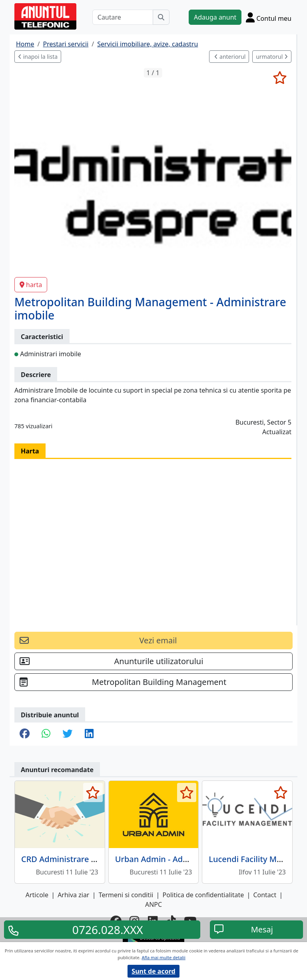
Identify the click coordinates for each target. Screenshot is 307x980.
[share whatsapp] (46, 734)
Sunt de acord (153, 971)
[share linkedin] (89, 734)
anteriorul (230, 57)
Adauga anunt (215, 17)
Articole (37, 895)
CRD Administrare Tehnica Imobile (86, 859)
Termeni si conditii (126, 895)
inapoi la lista (38, 57)
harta (31, 285)
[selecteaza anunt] (280, 78)
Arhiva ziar (73, 895)
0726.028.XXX (108, 930)
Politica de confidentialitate (203, 895)
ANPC (153, 904)
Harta (30, 451)
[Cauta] (161, 17)
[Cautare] (123, 17)
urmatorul (272, 57)
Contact (265, 895)
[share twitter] (67, 734)
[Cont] (269, 17)
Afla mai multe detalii (163, 957)
